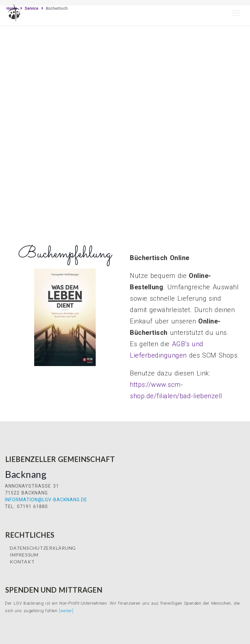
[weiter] (66, 611)
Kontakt (22, 562)
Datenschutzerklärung (43, 548)
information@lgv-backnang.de (46, 500)
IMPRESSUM (24, 555)
